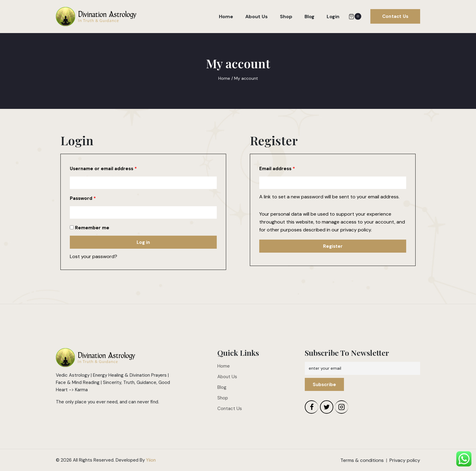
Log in (143, 242)
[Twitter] (327, 407)
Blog (309, 17)
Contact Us (395, 16)
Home (226, 17)
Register (333, 246)
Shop (286, 17)
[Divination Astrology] (96, 17)
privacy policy (356, 230)
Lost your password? (93, 256)
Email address (277, 169)
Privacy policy (405, 460)
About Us (257, 17)
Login (333, 17)
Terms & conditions (362, 460)
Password (83, 198)
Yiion (151, 460)
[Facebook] (311, 407)
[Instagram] (342, 407)
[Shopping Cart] (355, 16)
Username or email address (103, 169)
